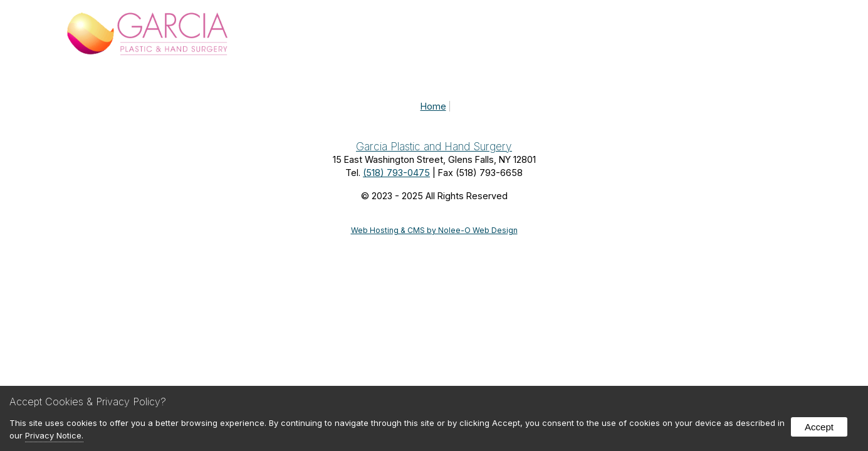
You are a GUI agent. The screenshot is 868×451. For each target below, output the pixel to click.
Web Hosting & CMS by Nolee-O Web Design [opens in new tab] (434, 230)
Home (433, 106)
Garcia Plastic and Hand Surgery (434, 146)
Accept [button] (819, 427)
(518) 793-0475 (396, 173)
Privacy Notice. (54, 435)
